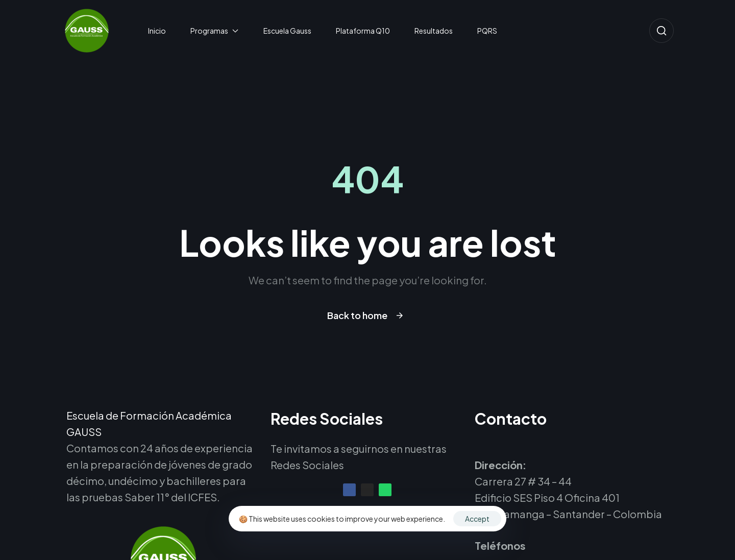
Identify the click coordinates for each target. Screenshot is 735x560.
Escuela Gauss (287, 31)
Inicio (157, 31)
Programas (215, 31)
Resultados (434, 31)
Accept (477, 519)
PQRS (487, 31)
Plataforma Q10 (363, 31)
